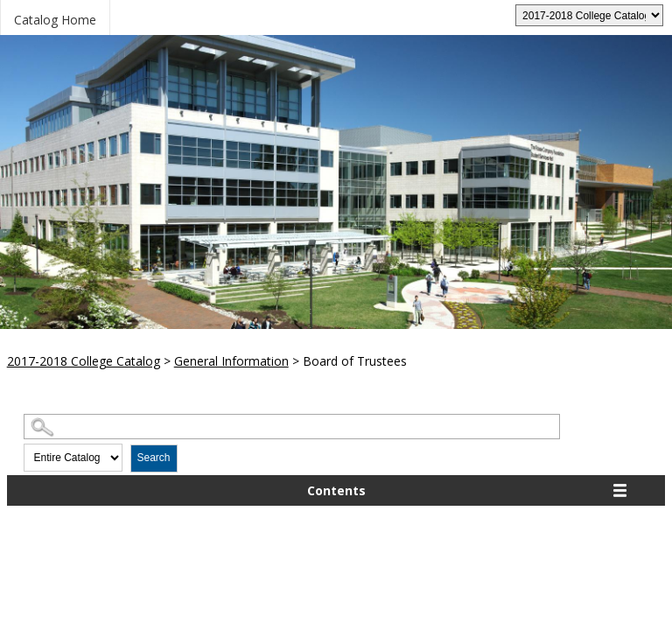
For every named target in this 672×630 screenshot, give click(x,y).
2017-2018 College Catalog (84, 361)
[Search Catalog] (292, 427)
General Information (231, 361)
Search (154, 458)
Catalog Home (55, 20)
